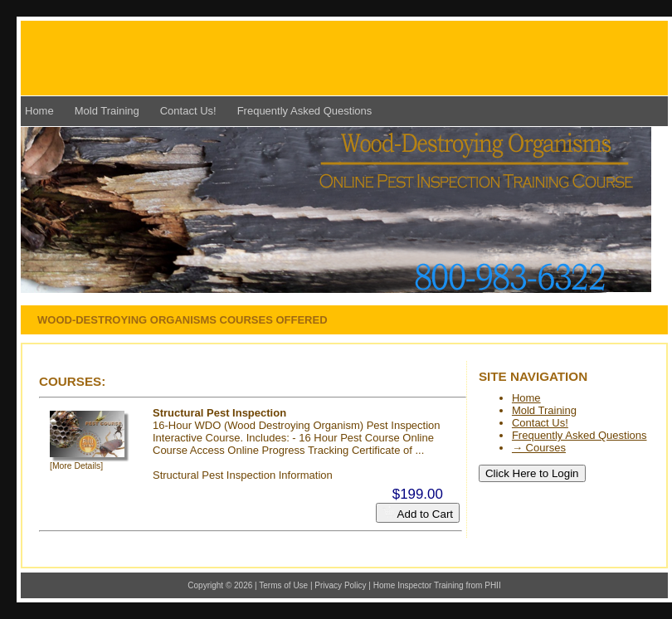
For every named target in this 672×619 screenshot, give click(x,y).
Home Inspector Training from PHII (437, 585)
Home (39, 111)
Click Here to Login (532, 473)
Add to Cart (418, 513)
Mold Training (107, 111)
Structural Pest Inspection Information (243, 475)
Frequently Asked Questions (305, 111)
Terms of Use (283, 585)
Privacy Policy (340, 585)
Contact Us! (188, 111)
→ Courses (539, 448)
